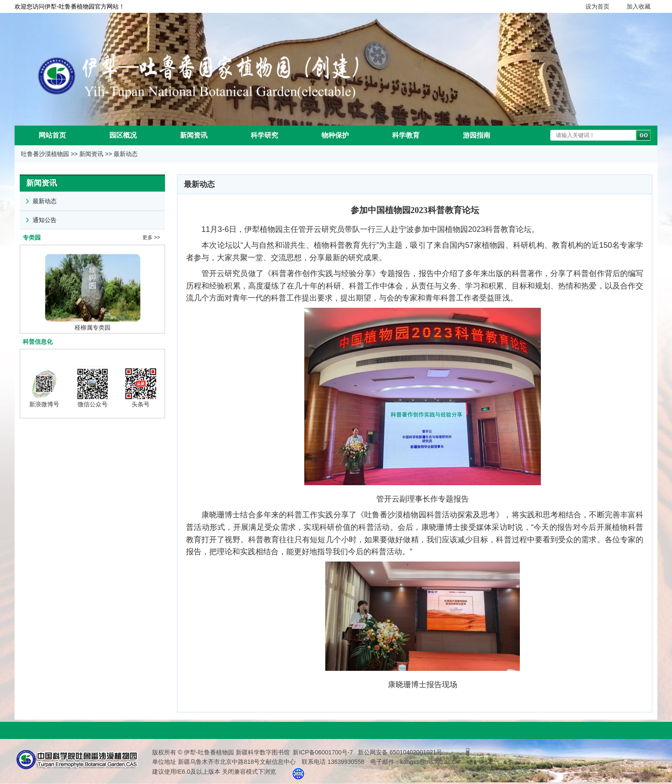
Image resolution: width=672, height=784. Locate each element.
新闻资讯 (194, 135)
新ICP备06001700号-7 (323, 752)
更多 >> (151, 237)
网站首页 (52, 135)
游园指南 (477, 135)
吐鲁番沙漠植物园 (45, 154)
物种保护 (335, 135)
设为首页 (597, 6)
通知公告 (38, 217)
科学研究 (264, 135)
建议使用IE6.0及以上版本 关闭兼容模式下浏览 (214, 772)
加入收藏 (639, 6)
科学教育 (406, 135)
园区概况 (123, 135)
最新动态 (126, 154)
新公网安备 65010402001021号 (399, 752)
